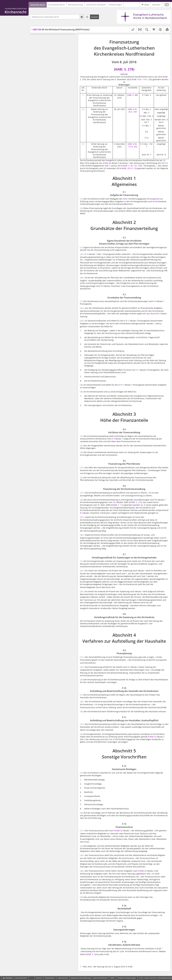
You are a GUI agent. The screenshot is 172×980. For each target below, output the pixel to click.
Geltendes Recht (38, 5)
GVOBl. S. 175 (135, 502)
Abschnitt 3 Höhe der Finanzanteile (48, 63)
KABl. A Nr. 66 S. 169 (133, 111)
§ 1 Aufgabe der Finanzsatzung (50, 42)
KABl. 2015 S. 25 (129, 168)
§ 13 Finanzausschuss (46, 127)
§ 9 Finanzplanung (45, 102)
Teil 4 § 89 (114, 739)
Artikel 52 (118, 831)
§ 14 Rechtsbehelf (44, 131)
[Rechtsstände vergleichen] (133, 30)
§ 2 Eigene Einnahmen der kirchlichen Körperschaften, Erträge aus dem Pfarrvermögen (53, 53)
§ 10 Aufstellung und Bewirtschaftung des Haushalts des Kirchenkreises (53, 107)
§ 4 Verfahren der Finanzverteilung (52, 67)
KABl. (130, 95)
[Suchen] (94, 17)
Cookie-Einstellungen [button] (127, 978)
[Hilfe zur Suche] (82, 17)
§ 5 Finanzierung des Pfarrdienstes (52, 71)
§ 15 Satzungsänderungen (48, 135)
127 (135, 166)
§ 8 (102, 286)
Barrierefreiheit (101, 978)
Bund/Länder (21, 978)
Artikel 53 (152, 737)
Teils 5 (126, 199)
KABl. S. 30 (128, 166)
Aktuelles (156, 5)
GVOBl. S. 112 (117, 505)
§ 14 (87, 254)
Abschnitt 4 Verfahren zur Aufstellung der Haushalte (51, 97)
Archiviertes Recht (57, 5)
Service (39, 978)
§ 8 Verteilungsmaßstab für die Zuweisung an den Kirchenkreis (51, 90)
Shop (145, 5)
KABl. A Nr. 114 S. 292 (142, 79)
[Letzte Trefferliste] (87, 17)
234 (140, 166)
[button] (166, 5)
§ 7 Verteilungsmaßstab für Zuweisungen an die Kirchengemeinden (54, 83)
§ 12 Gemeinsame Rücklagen (49, 123)
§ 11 (128, 321)
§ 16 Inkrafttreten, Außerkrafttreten (52, 139)
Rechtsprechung (76, 5)
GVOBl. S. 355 (91, 954)
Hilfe (112, 978)
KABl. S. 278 (124, 69)
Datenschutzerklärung (81, 978)
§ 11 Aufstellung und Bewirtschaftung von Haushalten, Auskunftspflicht (53, 114)
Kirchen (8, 978)
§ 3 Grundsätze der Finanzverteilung (53, 59)
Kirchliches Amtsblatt (96, 5)
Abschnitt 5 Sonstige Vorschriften (48, 119)
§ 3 (113, 439)
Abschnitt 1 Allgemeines (43, 38)
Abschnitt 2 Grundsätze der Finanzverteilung (53, 46)
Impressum (63, 978)
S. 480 (135, 95)
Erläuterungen (115, 5)
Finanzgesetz (153, 199)
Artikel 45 (107, 163)
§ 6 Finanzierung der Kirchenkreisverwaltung (47, 77)
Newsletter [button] (50, 978)
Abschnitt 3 (155, 314)
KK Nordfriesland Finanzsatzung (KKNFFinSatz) (60, 30)
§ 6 (155, 301)
